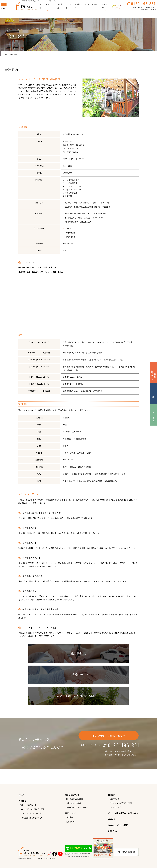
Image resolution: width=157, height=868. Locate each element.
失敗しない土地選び (74, 805)
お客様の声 (70, 823)
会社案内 (112, 796)
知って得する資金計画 (74, 800)
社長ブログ (112, 833)
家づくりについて (72, 796)
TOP (6, 54)
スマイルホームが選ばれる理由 (121, 805)
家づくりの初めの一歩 (28, 806)
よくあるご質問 (115, 809)
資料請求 (112, 821)
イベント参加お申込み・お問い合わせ (123, 815)
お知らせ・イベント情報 (118, 827)
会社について (114, 800)
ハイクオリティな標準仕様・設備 (32, 811)
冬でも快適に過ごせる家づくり (31, 819)
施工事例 (70, 819)
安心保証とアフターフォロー (77, 809)
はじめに (22, 802)
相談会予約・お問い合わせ (109, 737)
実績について (70, 815)
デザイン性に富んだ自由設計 (30, 815)
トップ (21, 796)
